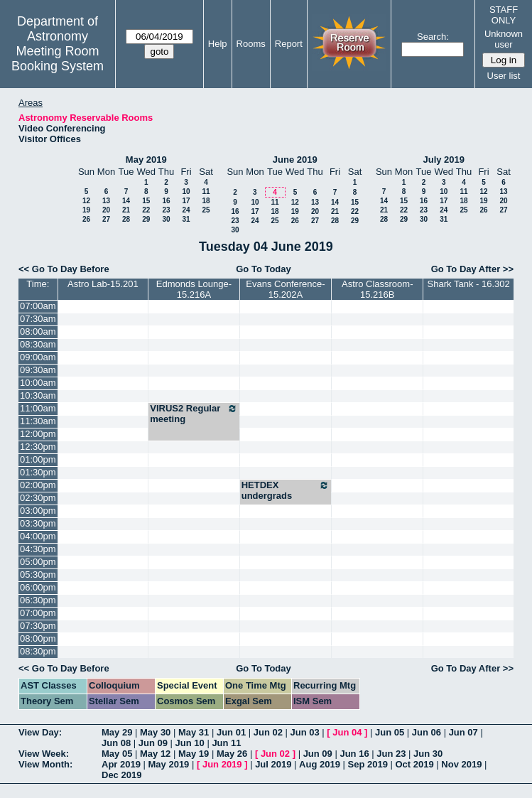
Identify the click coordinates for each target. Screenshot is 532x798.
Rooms (251, 44)
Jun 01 (231, 732)
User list (504, 76)
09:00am (38, 357)
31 (186, 219)
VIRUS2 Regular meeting (194, 414)
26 (86, 219)
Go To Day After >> (472, 269)
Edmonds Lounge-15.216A (194, 289)
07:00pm (38, 613)
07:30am (38, 319)
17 (186, 201)
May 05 (117, 754)
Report (289, 44)
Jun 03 (305, 732)
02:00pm (38, 485)
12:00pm (38, 434)
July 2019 (444, 160)
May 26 (232, 754)
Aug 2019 (320, 764)
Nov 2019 (461, 764)
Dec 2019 (121, 775)
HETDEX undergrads (286, 490)
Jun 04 (347, 732)
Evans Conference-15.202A (285, 289)
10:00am (38, 383)
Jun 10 (190, 743)
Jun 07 (463, 732)
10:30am (38, 395)
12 (86, 201)
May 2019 (146, 160)
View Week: (44, 754)
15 (146, 201)
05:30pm (38, 575)
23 (166, 210)
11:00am (38, 408)
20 (106, 210)
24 (186, 210)
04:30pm (38, 549)
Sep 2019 (368, 764)
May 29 (117, 732)
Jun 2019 (222, 764)
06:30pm (38, 600)
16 (166, 201)
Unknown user (504, 39)
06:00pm (38, 587)
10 (186, 192)
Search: (433, 37)
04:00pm (38, 536)
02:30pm (38, 498)
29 (146, 219)
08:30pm (38, 651)
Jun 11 (226, 743)
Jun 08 (116, 743)
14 (126, 201)
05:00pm (38, 562)
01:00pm (38, 459)
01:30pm (38, 472)
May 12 (155, 754)
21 (126, 210)
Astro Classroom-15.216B (377, 289)
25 (206, 210)
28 (126, 219)
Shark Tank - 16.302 (469, 284)
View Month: (45, 764)
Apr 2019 (121, 764)
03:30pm (38, 523)
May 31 (194, 732)
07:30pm (38, 626)
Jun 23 (391, 754)
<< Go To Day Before (64, 269)
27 (106, 219)
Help (218, 44)
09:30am (38, 370)
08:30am (38, 344)
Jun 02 (268, 732)
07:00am (38, 306)
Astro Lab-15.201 (103, 284)
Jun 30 (428, 754)
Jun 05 (390, 732)
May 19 (194, 754)
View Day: (40, 732)
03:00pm (38, 511)
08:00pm (38, 638)
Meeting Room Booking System (58, 59)
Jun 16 (354, 754)
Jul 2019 (273, 764)
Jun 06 (427, 732)
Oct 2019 (414, 764)
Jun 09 (153, 743)
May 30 (155, 732)
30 (166, 219)
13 (106, 201)
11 (206, 192)
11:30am (38, 421)
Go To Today (264, 269)
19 (86, 210)
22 (146, 210)
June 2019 (295, 160)
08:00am (38, 331)
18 (206, 201)
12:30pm (38, 447)
